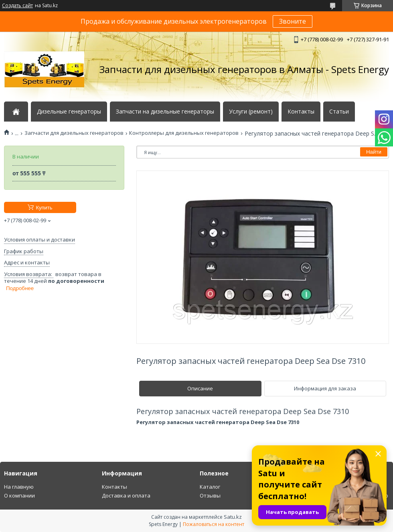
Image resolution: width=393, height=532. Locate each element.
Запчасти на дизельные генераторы (165, 112)
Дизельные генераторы (69, 112)
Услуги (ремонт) (251, 112)
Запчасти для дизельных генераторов (74, 133)
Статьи (339, 112)
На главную (19, 487)
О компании (19, 495)
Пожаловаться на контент (214, 524)
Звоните (293, 21)
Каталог (210, 487)
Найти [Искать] (374, 152)
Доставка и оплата (126, 495)
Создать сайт (17, 6)
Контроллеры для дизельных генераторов (184, 133)
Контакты (301, 112)
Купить (44, 208)
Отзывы (210, 495)
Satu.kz (233, 517)
